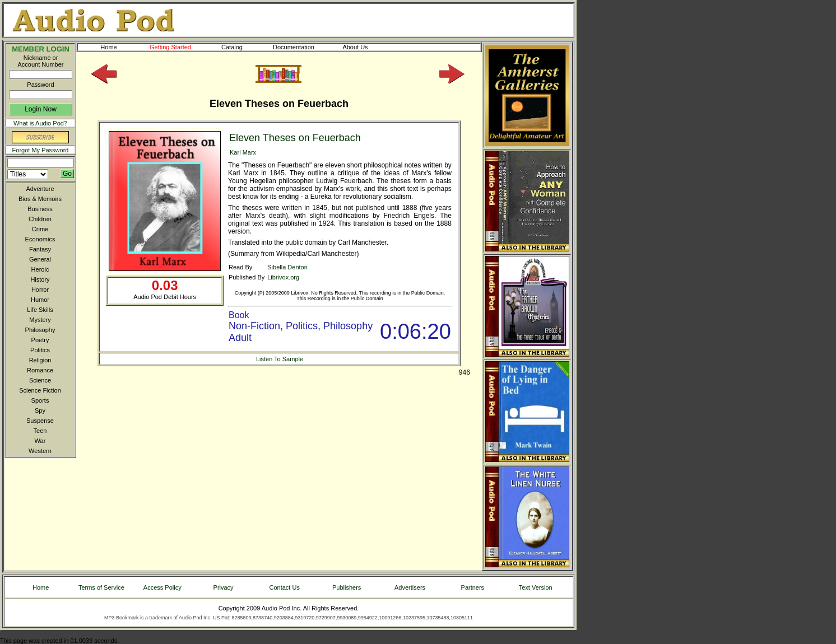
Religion (40, 360)
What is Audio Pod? (40, 123)
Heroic (40, 269)
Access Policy (162, 587)
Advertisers (410, 587)
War (40, 441)
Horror (40, 290)
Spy (40, 410)
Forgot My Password (41, 150)
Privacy (224, 587)
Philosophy (40, 330)
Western (40, 451)
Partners (473, 587)
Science (40, 380)
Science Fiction (40, 390)
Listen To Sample (280, 359)
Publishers (347, 587)
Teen (40, 431)
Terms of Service (101, 587)
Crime (40, 229)
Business (40, 209)
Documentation (299, 47)
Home (108, 47)
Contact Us (285, 587)
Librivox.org (283, 277)
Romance (40, 370)
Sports (40, 400)
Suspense (40, 421)
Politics (40, 350)
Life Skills (40, 310)
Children (40, 219)
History (40, 279)
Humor (40, 300)
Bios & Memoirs (40, 199)
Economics (40, 239)
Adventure (40, 189)
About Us (364, 47)
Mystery (40, 320)
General (40, 259)
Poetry (40, 340)
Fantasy (40, 249)
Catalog (242, 47)
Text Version (536, 587)
